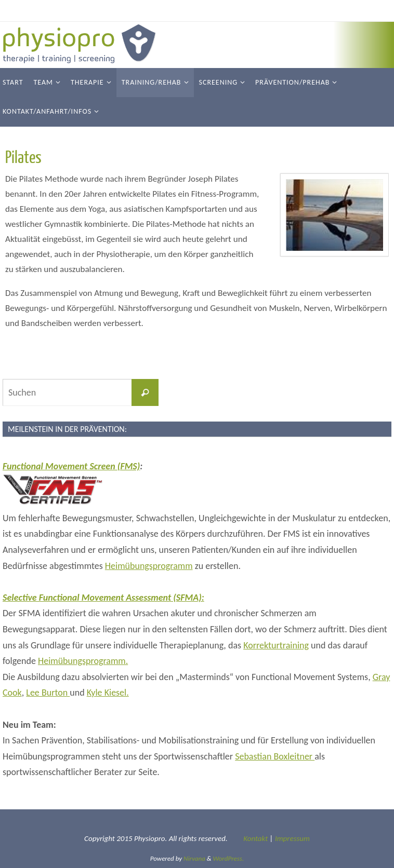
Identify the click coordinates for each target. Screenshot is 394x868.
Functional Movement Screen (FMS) (71, 466)
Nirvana (194, 858)
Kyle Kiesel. (108, 693)
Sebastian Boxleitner (275, 756)
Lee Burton (48, 693)
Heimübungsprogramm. (83, 661)
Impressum (292, 838)
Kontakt (255, 838)
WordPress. (229, 858)
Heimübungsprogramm (149, 566)
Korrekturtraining (276, 645)
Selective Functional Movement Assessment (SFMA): (103, 598)
